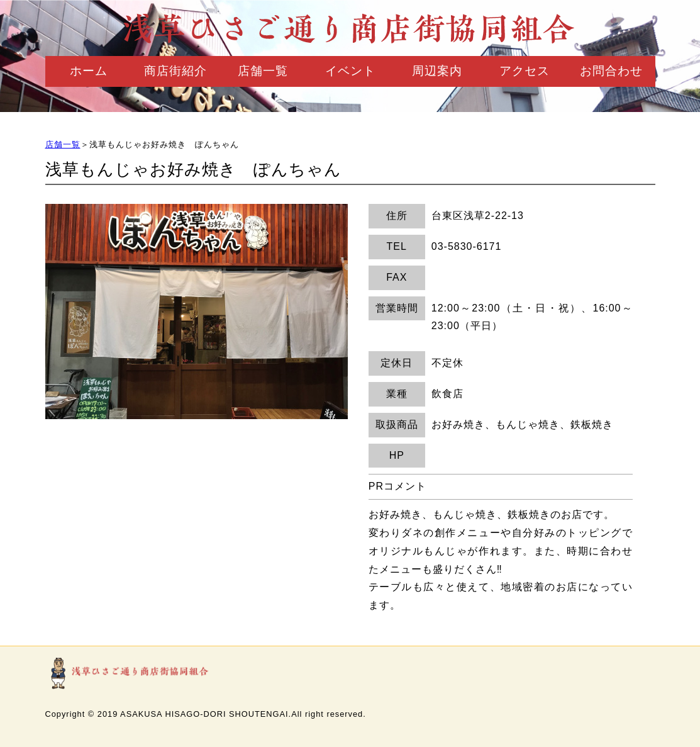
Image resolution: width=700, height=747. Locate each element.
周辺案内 (437, 71)
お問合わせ (611, 71)
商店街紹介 (175, 71)
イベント (350, 71)
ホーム (89, 71)
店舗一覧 (263, 71)
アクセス (525, 71)
